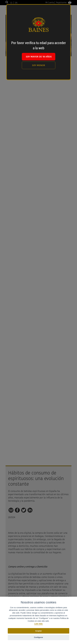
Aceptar (39, 631)
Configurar (38, 637)
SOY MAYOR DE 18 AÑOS (39, 57)
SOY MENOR (38, 65)
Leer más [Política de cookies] (38, 624)
